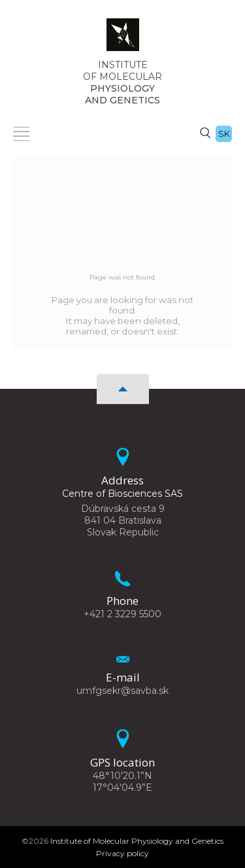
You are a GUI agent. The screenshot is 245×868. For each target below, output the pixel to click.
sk (224, 134)
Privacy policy (122, 853)
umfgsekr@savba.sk (122, 691)
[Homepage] (123, 39)
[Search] (205, 132)
